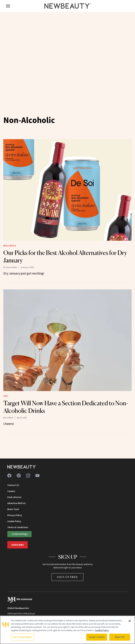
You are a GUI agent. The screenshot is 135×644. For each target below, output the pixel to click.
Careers (11, 491)
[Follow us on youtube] (37, 476)
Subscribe (18, 545)
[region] (67, 630)
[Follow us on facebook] (9, 476)
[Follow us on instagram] (28, 476)
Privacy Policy (15, 515)
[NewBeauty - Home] (67, 6)
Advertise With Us (17, 503)
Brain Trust (13, 509)
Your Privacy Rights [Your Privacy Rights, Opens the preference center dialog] (22, 637)
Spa (6, 396)
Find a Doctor (14, 497)
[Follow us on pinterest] (19, 476)
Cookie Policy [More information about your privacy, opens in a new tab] (102, 630)
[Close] (130, 621)
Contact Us (13, 485)
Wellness (10, 246)
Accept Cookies (97, 637)
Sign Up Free (67, 577)
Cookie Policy (14, 521)
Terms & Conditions (18, 527)
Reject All (120, 637)
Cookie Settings (20, 534)
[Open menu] (8, 6)
